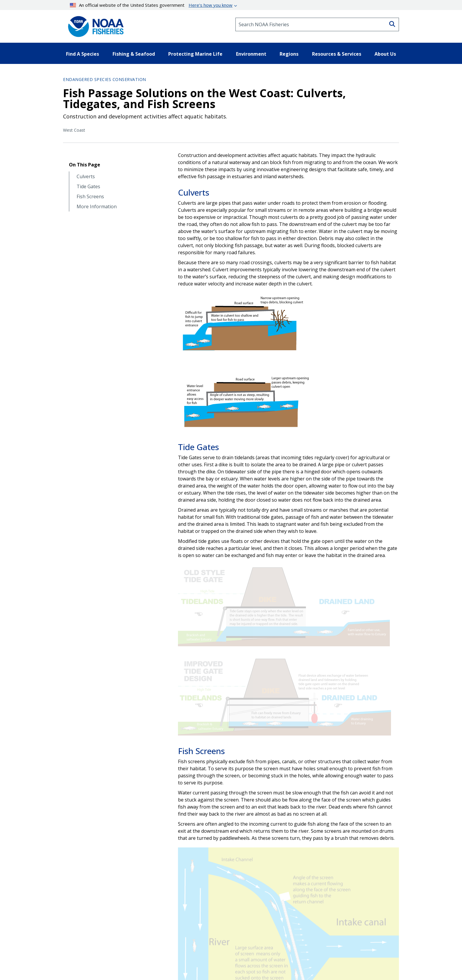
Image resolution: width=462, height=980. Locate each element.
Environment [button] (251, 54)
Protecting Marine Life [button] (195, 54)
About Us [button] (385, 54)
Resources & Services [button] (337, 54)
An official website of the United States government (151, 5)
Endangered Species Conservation (105, 79)
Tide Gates (88, 187)
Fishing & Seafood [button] (134, 54)
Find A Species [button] (82, 54)
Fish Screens (90, 197)
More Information (97, 207)
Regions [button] (289, 54)
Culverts (86, 177)
